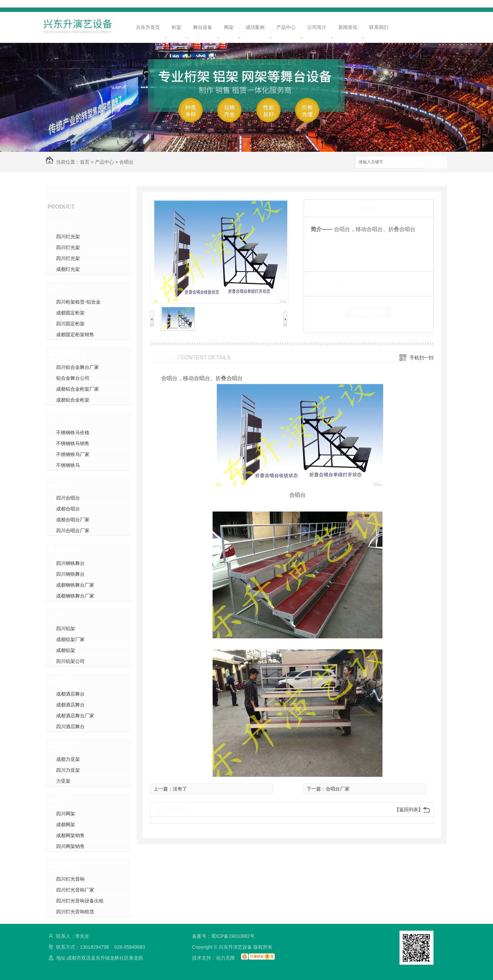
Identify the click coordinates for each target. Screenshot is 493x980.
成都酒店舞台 (70, 694)
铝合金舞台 (71, 354)
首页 (85, 162)
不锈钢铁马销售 (73, 443)
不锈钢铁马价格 (73, 432)
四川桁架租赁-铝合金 (78, 302)
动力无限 (225, 958)
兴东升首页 (148, 27)
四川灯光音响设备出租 (80, 901)
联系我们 (379, 27)
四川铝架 (66, 628)
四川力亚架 (68, 770)
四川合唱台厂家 (73, 530)
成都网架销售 (70, 835)
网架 (229, 27)
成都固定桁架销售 (75, 334)
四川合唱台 (68, 498)
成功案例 (255, 27)
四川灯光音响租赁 (75, 912)
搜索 (435, 162)
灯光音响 (68, 866)
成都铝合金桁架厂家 (78, 389)
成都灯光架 (68, 269)
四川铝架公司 (70, 661)
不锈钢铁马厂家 (73, 454)
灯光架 (65, 224)
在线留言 (369, 312)
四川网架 (66, 814)
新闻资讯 (348, 27)
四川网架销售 (70, 846)
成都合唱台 (68, 509)
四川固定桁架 (70, 324)
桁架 (176, 27)
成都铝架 (66, 650)
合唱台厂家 (338, 789)
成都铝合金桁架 (73, 400)
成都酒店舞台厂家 (75, 716)
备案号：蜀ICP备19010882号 (223, 936)
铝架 (62, 616)
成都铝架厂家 (70, 639)
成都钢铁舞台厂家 (75, 585)
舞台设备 (203, 27)
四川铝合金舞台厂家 (78, 367)
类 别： (322, 282)
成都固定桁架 (70, 313)
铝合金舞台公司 (73, 378)
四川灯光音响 (70, 879)
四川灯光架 (68, 236)
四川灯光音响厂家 (75, 890)
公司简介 (317, 27)
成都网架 (66, 824)
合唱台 (126, 162)
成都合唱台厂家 (73, 520)
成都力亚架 (68, 759)
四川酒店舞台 (70, 726)
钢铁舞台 (68, 550)
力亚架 (65, 746)
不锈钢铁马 (71, 420)
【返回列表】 (409, 810)
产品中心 (286, 27)
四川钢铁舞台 (70, 563)
